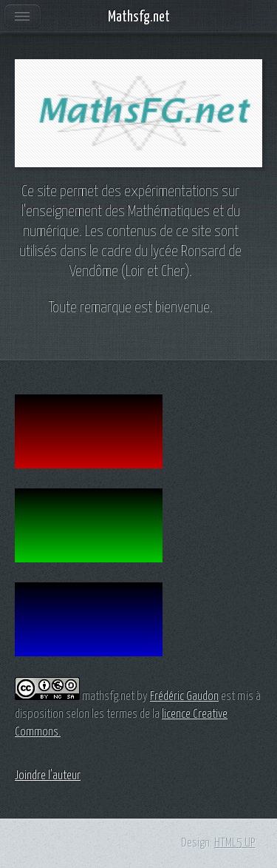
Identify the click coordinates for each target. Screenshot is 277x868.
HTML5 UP (235, 843)
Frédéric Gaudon (184, 696)
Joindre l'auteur (48, 776)
